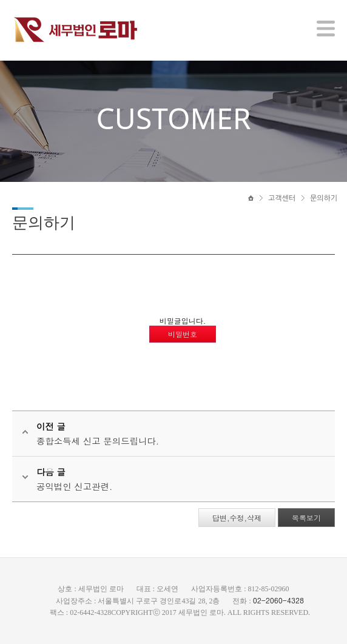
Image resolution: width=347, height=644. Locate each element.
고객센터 (282, 198)
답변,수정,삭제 (237, 518)
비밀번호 (183, 334)
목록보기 (306, 518)
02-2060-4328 (278, 600)
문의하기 (324, 198)
